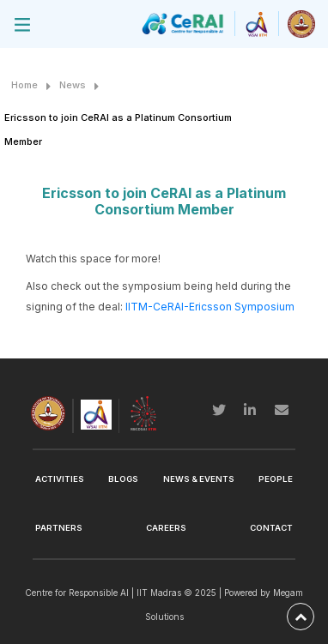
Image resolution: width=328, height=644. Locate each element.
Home (24, 85)
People (276, 479)
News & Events (199, 479)
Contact (271, 528)
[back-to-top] (301, 617)
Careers (166, 528)
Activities (60, 479)
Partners (59, 528)
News (73, 85)
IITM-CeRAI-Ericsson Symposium (210, 307)
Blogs (123, 479)
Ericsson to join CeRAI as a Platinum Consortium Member (118, 129)
